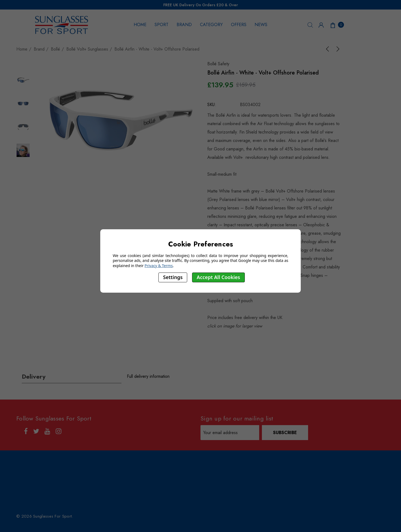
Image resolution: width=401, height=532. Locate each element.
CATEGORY (211, 25)
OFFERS (239, 25)
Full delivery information (148, 376)
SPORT (162, 25)
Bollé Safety (218, 64)
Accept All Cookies (218, 277)
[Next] (337, 49)
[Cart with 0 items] (337, 25)
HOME (140, 25)
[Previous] (328, 49)
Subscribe (285, 433)
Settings (173, 277)
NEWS (261, 25)
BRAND (184, 25)
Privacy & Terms (159, 266)
